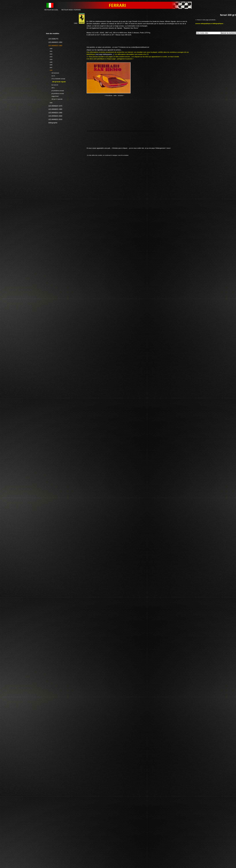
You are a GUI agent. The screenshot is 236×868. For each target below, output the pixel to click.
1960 (49, 48)
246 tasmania (53, 73)
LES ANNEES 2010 (54, 119)
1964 (49, 59)
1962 (49, 54)
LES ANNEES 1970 (54, 105)
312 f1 (51, 75)
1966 (49, 65)
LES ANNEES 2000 (54, 116)
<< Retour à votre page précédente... (206, 20)
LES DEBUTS (52, 38)
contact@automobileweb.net (140, 47)
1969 (49, 102)
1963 (49, 56)
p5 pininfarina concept (55, 90)
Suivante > (121, 96)
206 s (50, 87)
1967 (49, 67)
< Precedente (109, 96)
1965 (49, 62)
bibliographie (52, 122)
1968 (49, 70)
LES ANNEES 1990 (54, 112)
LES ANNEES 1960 (54, 45)
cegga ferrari (52, 96)
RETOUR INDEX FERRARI (71, 10)
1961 (49, 51)
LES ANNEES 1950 (54, 42)
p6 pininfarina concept (55, 93)
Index (115, 96)
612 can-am (52, 85)
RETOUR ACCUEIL (51, 10)
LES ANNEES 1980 (54, 109)
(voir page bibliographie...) (105, 54)
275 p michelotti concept (56, 78)
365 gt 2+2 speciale (54, 99)
